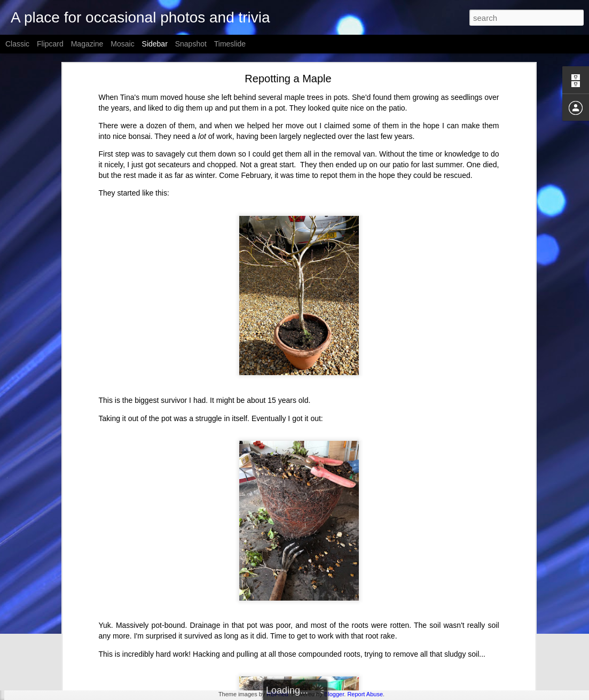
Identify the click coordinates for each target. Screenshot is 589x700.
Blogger (334, 694)
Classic (17, 44)
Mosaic (122, 44)
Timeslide (230, 44)
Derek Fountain (363, 625)
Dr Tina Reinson (49, 642)
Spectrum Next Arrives (58, 618)
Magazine (87, 44)
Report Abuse (365, 694)
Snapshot (191, 44)
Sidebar (155, 44)
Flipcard (50, 44)
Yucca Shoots (46, 666)
